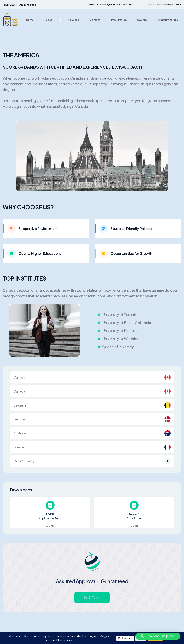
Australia (92, 433)
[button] (158, 636)
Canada (92, 377)
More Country (92, 461)
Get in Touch (92, 597)
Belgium (92, 405)
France (92, 447)
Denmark (92, 419)
